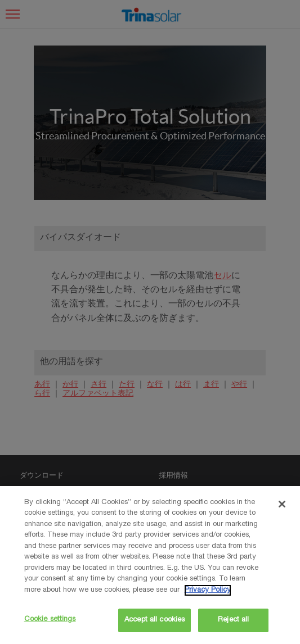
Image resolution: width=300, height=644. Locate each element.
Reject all (233, 620)
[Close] (282, 504)
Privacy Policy (208, 590)
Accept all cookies (155, 620)
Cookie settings (50, 620)
